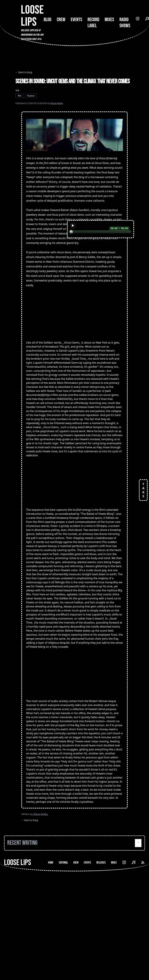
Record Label (93, 23)
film (19, 96)
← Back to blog (24, 72)
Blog (48, 20)
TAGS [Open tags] (143, 490)
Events (76, 20)
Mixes (109, 20)
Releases (101, 863)
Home (51, 863)
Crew (61, 20)
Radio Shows (125, 23)
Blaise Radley (57, 103)
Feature (31, 96)
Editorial (63, 863)
